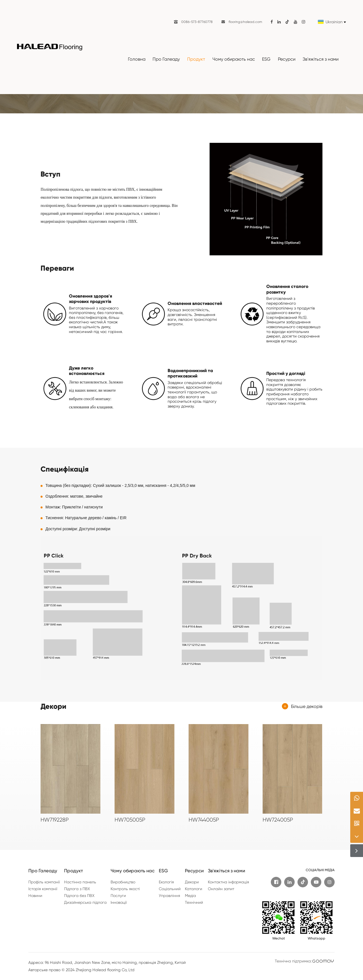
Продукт (196, 59)
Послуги (118, 896)
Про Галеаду (166, 59)
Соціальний (170, 889)
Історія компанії (43, 889)
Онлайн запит (221, 889)
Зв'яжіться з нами (321, 59)
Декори (192, 882)
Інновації (119, 902)
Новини (35, 896)
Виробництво (123, 882)
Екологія (166, 882)
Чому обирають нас (234, 59)
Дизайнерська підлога (85, 902)
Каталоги (194, 889)
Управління (169, 896)
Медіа (190, 896)
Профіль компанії (44, 882)
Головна (137, 59)
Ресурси (287, 59)
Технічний (194, 902)
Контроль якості (125, 889)
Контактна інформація (228, 882)
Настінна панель (80, 882)
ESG (266, 59)
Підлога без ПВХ (79, 896)
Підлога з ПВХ (77, 889)
